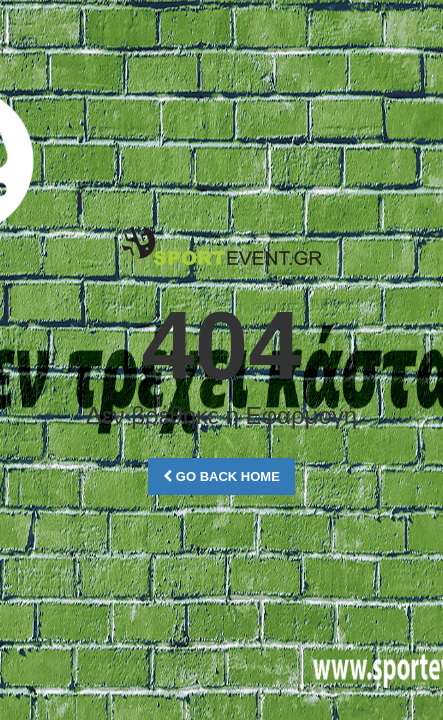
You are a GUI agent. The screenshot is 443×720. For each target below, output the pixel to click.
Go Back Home (221, 476)
